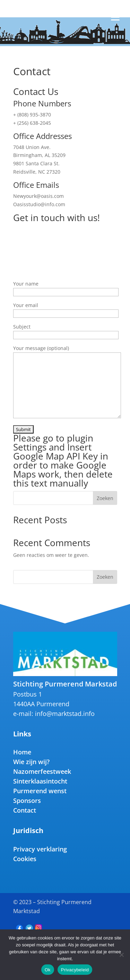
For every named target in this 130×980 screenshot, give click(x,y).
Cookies (25, 859)
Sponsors (27, 800)
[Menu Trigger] (115, 14)
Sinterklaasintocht (40, 781)
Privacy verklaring (40, 849)
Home (22, 752)
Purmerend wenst (40, 791)
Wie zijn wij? (31, 762)
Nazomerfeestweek (42, 771)
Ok (48, 970)
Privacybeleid (75, 970)
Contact (25, 810)
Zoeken (105, 498)
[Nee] (121, 955)
